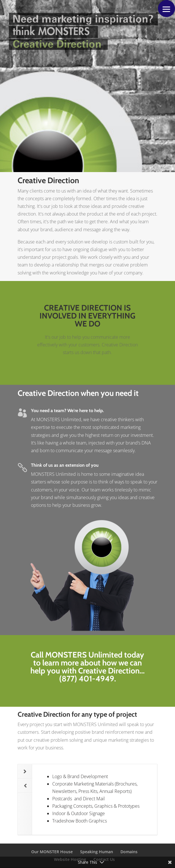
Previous (22, 784)
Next (22, 769)
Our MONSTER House (52, 852)
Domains (129, 852)
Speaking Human (97, 852)
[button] (166, 9)
